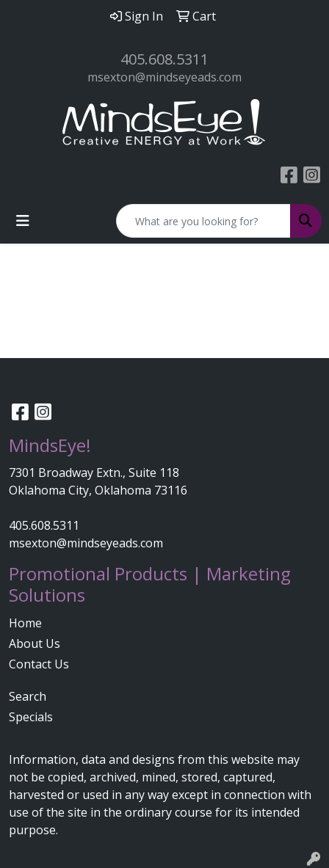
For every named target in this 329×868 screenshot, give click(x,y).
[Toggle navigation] (23, 221)
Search (28, 696)
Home (25, 623)
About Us (35, 643)
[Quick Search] (203, 221)
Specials (31, 717)
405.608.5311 (164, 59)
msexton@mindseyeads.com (164, 77)
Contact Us (39, 664)
